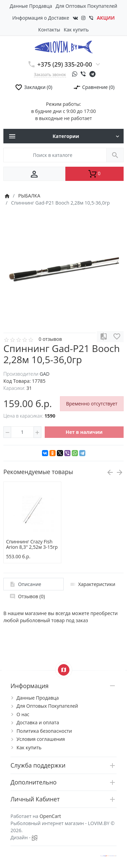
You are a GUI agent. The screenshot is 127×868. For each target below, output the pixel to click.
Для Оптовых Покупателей (86, 6)
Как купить (76, 30)
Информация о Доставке (41, 18)
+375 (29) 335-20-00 (65, 64)
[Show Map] (64, 670)
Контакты (49, 30)
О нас (23, 714)
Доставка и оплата (38, 722)
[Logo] (63, 46)
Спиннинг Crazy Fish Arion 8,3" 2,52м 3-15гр (32, 544)
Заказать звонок (50, 74)
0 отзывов (50, 339)
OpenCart (50, 816)
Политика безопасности (44, 731)
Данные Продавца (31, 6)
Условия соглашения (41, 739)
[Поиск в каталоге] (55, 155)
